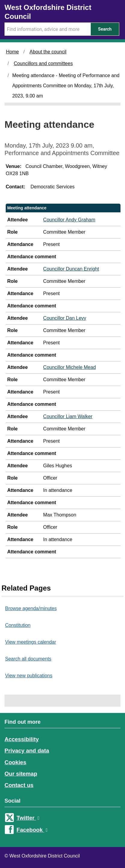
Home (12, 52)
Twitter (28, 818)
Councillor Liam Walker (68, 416)
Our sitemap (21, 774)
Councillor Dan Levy (65, 318)
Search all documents (28, 659)
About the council (48, 52)
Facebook (32, 830)
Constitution (18, 625)
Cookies (15, 762)
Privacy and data (27, 751)
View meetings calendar (31, 642)
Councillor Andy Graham (69, 220)
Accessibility (22, 739)
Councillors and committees (43, 63)
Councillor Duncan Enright (71, 269)
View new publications (29, 676)
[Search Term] (47, 29)
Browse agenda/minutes (31, 608)
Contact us (19, 785)
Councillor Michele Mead (70, 367)
